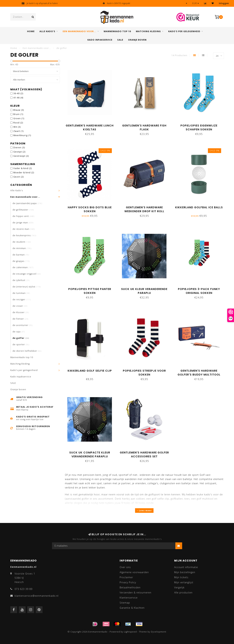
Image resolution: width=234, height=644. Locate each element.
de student (22, 242)
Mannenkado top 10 (117, 31)
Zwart (18, 131)
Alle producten (183, 593)
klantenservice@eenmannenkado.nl (37, 596)
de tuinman (21, 293)
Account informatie (186, 567)
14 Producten (179, 55)
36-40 (18, 93)
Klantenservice (129, 598)
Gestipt (19, 152)
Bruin (18, 114)
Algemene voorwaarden (134, 572)
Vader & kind (23, 168)
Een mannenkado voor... (79, 31)
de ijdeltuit (21, 280)
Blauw (19, 110)
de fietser (20, 319)
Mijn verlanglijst (184, 582)
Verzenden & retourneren (135, 593)
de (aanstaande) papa (27, 203)
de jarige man (23, 223)
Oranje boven (137, 40)
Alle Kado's (47, 31)
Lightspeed (130, 632)
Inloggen (224, 3)
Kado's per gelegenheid (184, 31)
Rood (18, 123)
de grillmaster (23, 210)
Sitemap (125, 603)
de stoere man (24, 229)
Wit (17, 127)
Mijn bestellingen (185, 572)
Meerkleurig (22, 135)
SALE (120, 40)
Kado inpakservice (100, 40)
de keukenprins (24, 235)
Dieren (19, 148)
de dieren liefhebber (27, 351)
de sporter (21, 344)
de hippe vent (23, 216)
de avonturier (23, 325)
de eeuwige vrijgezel (27, 274)
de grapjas (21, 261)
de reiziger (22, 300)
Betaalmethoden (130, 587)
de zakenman (23, 267)
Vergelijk (179, 587)
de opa (19, 332)
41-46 (18, 98)
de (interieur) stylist (27, 287)
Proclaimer (126, 577)
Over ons (125, 567)
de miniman (22, 248)
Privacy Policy (128, 582)
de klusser (21, 312)
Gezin (19, 177)
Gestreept (21, 156)
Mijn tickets (181, 577)
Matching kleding (148, 31)
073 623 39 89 (23, 589)
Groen (19, 118)
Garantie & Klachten (132, 608)
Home (31, 31)
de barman (21, 255)
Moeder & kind (24, 173)
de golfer (21, 338)
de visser (20, 306)
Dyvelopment (159, 632)
